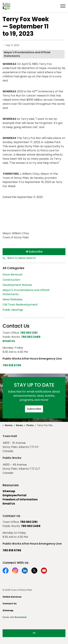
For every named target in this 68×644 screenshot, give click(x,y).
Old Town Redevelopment (20, 305)
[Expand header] (63, 6)
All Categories (13, 268)
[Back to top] (34, 633)
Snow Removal (12, 275)
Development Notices (17, 285)
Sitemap (9, 491)
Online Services (12, 597)
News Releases (13, 299)
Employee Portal (14, 495)
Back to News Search (22, 258)
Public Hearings (13, 310)
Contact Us (10, 604)
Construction (11, 280)
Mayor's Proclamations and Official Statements (27, 54)
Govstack (21, 617)
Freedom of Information (20, 499)
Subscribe (34, 252)
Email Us (9, 504)
